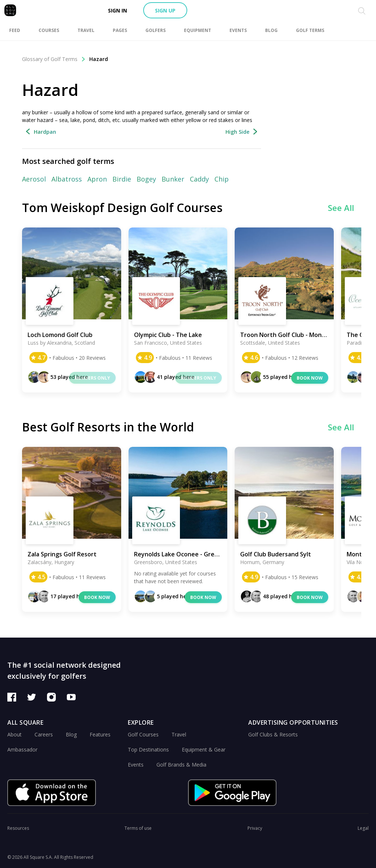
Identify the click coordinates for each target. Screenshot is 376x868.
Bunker (173, 179)
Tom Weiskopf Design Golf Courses (122, 207)
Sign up (165, 10)
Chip (222, 179)
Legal (363, 828)
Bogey (146, 179)
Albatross (67, 179)
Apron (97, 179)
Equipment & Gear (204, 749)
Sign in (117, 10)
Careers (44, 734)
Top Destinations (148, 749)
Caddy (199, 179)
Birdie (122, 179)
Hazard (99, 59)
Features (100, 734)
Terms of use (138, 828)
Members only (92, 378)
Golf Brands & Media (181, 765)
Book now (310, 378)
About (15, 734)
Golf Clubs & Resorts (273, 734)
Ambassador (22, 749)
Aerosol (34, 179)
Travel (179, 734)
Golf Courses (143, 734)
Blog (71, 734)
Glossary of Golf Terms (54, 59)
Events (136, 765)
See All (341, 208)
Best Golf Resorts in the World (108, 427)
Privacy (255, 828)
